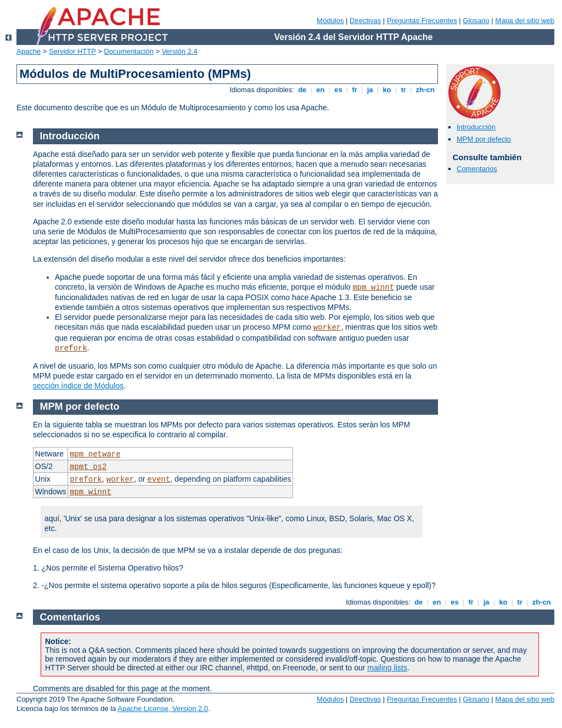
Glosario (476, 21)
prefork (71, 348)
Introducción (476, 127)
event (159, 479)
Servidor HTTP (72, 51)
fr (355, 90)
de (302, 90)
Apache (29, 51)
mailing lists (387, 668)
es (339, 90)
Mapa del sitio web (525, 21)
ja (370, 90)
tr (404, 90)
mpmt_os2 (88, 467)
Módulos (330, 21)
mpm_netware (95, 454)
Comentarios (477, 169)
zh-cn (425, 90)
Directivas (365, 21)
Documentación (128, 51)
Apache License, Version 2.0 (163, 709)
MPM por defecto (484, 139)
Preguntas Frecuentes (422, 21)
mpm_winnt (373, 287)
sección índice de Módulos (78, 386)
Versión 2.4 (180, 51)
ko (387, 90)
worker (327, 328)
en (321, 90)
